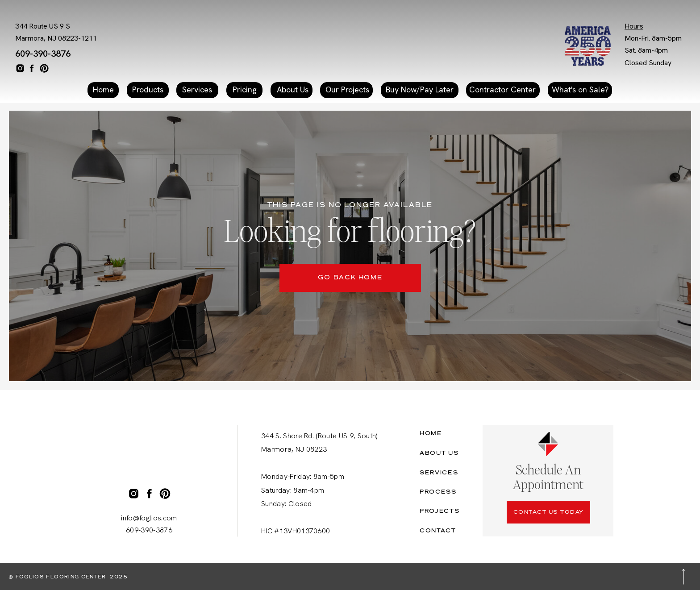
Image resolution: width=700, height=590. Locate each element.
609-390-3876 (43, 54)
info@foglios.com (149, 518)
